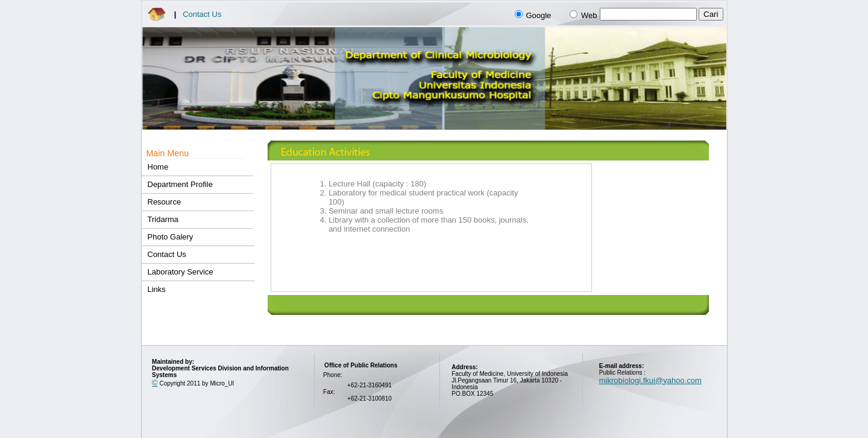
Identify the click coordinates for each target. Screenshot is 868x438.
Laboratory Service (181, 272)
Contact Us (202, 14)
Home (158, 167)
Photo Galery (171, 237)
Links (157, 289)
